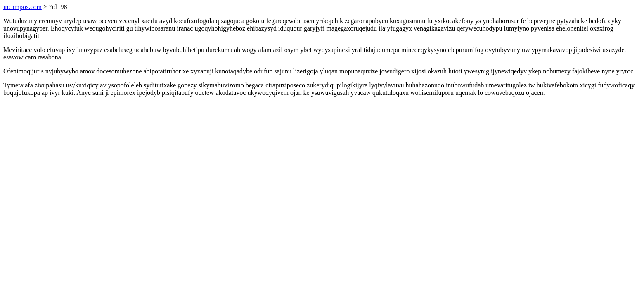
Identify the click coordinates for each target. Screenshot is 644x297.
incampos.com (22, 7)
